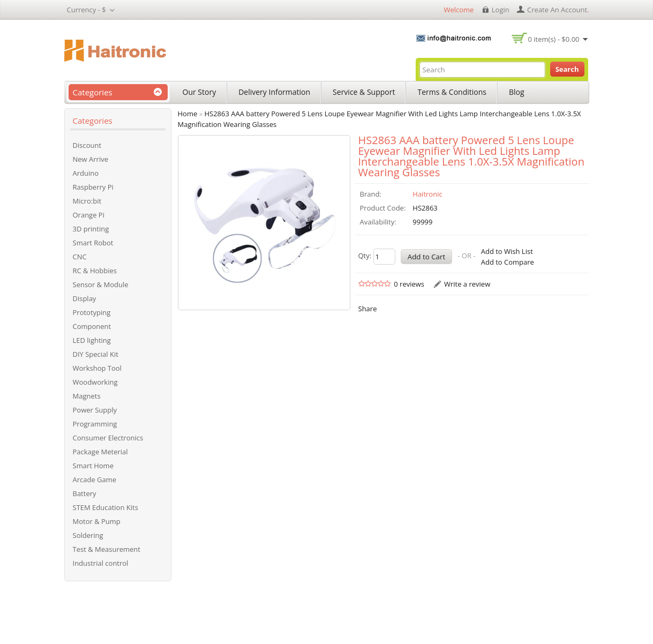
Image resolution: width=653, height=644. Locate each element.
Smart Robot (93, 243)
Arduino (86, 173)
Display (85, 298)
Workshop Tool (97, 368)
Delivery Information (274, 92)
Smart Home (93, 466)
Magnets (87, 396)
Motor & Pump (97, 521)
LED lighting (92, 340)
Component (92, 326)
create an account (557, 10)
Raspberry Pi (93, 187)
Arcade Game (95, 480)
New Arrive (91, 159)
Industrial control (101, 563)
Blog (517, 92)
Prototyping (92, 312)
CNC (80, 257)
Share (368, 309)
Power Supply (95, 410)
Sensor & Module (101, 284)
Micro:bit (87, 201)
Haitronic (427, 194)
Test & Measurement (107, 549)
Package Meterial (100, 452)
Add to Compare (508, 262)
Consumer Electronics (108, 438)
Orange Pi (89, 215)
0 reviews (409, 284)
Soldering (88, 535)
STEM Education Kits (106, 507)
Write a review (467, 284)
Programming (95, 424)
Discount (87, 145)
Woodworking (95, 382)
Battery (85, 493)
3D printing (91, 229)
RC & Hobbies (95, 271)
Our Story (200, 92)
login (501, 10)
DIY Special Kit (96, 354)
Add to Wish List (507, 251)
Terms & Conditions (452, 92)
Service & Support (364, 92)
